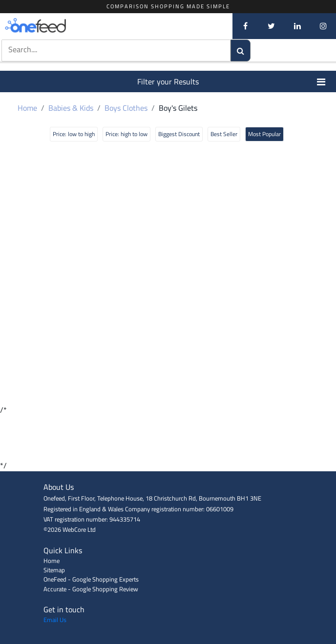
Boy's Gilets (178, 108)
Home (27, 108)
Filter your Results (232, 81)
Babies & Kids (71, 108)
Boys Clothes (126, 108)
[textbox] (116, 50)
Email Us (55, 620)
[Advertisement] (168, 438)
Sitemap (54, 570)
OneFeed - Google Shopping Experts (91, 579)
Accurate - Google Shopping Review (91, 589)
